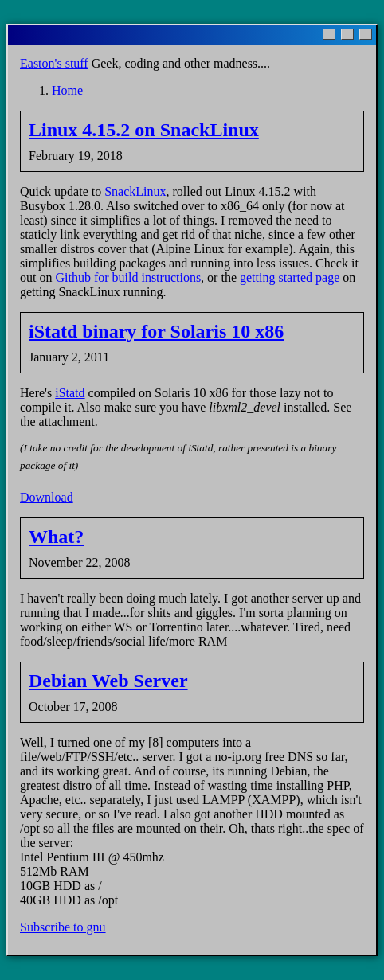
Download (47, 497)
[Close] (366, 34)
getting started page (290, 277)
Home (67, 90)
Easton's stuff (54, 63)
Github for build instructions (128, 277)
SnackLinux (135, 191)
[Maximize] (347, 34)
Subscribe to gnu (63, 927)
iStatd (70, 393)
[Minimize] (329, 34)
